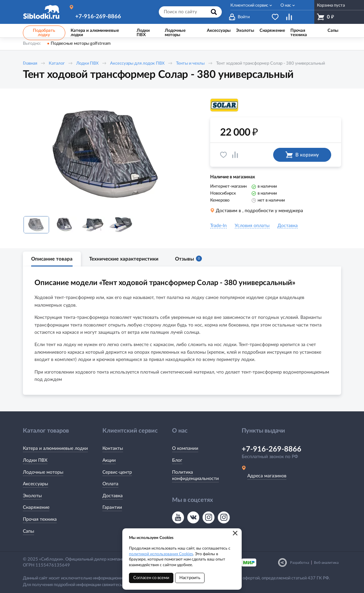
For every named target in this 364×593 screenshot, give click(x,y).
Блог (177, 460)
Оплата (110, 484)
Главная (30, 63)
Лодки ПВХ (87, 63)
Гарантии (112, 507)
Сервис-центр (117, 472)
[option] (107, 155)
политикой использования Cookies (161, 554)
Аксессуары (35, 484)
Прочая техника (40, 519)
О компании (185, 448)
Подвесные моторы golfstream (81, 44)
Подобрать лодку (44, 33)
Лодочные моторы (43, 472)
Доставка (113, 496)
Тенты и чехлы (190, 63)
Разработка (300, 563)
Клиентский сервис (249, 5)
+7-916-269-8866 (98, 16)
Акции (109, 460)
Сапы (29, 531)
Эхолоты (32, 496)
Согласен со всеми (151, 578)
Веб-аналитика (326, 563)
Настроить (190, 578)
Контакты (113, 448)
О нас (286, 5)
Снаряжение (36, 507)
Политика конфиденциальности (195, 476)
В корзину (302, 155)
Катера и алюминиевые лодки (55, 448)
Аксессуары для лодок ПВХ (137, 63)
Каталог (57, 63)
